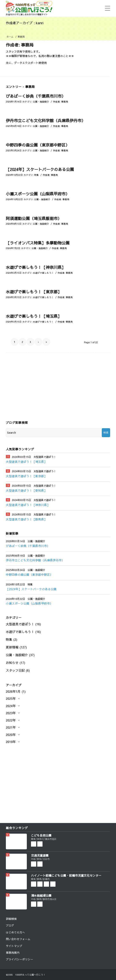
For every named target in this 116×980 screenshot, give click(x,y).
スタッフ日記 (15, 670)
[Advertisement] (58, 382)
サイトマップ (14, 946)
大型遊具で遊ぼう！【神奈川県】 (28, 505)
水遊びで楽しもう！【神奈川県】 (36, 267)
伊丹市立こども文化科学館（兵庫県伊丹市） (46, 120)
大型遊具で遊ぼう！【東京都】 (26, 476)
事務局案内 (13, 953)
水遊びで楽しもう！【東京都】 (34, 292)
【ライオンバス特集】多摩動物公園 (38, 243)
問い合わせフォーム (18, 939)
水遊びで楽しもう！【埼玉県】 (34, 316)
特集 (36, 175)
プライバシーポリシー (19, 959)
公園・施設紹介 (41, 102)
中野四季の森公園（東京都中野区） (38, 145)
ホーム (10, 37)
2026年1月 (13, 691)
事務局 (65, 102)
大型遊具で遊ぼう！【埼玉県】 (26, 462)
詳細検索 (11, 919)
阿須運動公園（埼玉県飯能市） (34, 218)
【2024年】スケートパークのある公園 (40, 169)
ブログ (10, 926)
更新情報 (12, 647)
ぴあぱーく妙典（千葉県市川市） (36, 96)
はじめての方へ (15, 932)
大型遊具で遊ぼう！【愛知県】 (26, 490)
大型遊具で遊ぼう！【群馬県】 (26, 519)
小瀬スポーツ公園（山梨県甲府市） (38, 194)
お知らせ (12, 663)
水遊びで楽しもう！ (43, 273)
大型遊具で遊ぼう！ (20, 624)
